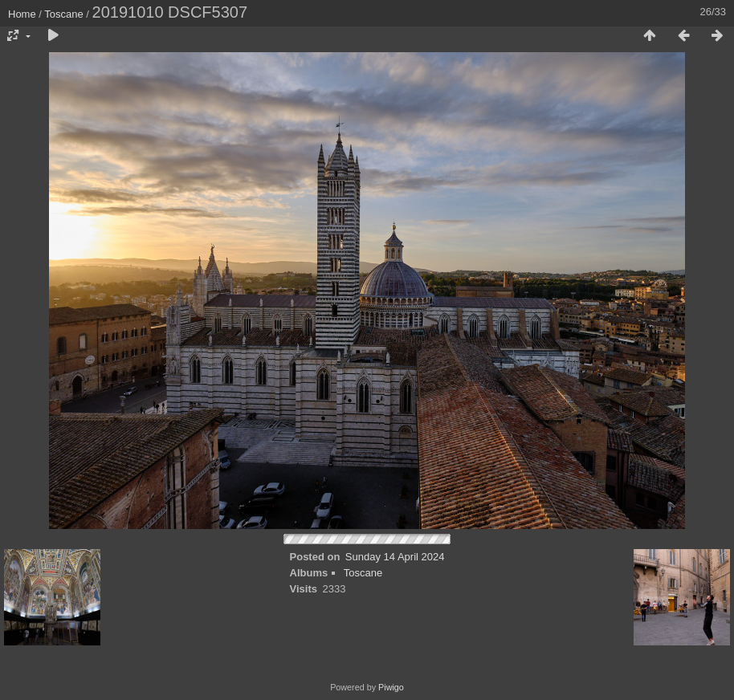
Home (22, 14)
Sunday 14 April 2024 (395, 557)
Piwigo (391, 687)
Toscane (63, 14)
